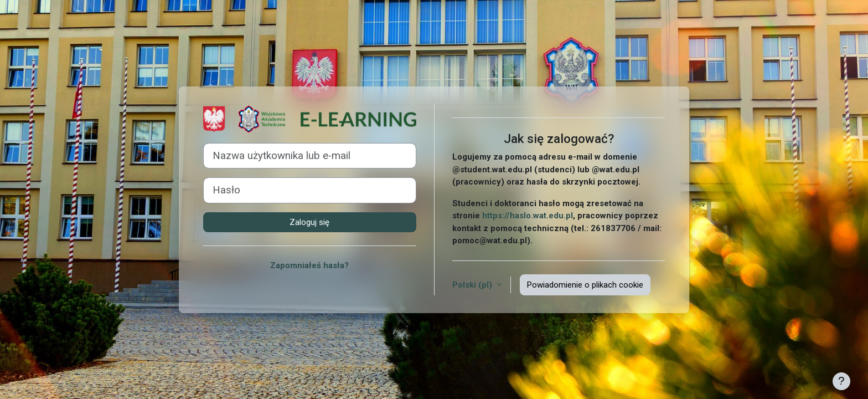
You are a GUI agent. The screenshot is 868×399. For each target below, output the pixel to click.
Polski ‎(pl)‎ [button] (473, 285)
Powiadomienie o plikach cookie (585, 285)
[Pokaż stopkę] (841, 381)
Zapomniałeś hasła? (309, 265)
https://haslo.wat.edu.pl (528, 216)
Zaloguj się (309, 222)
